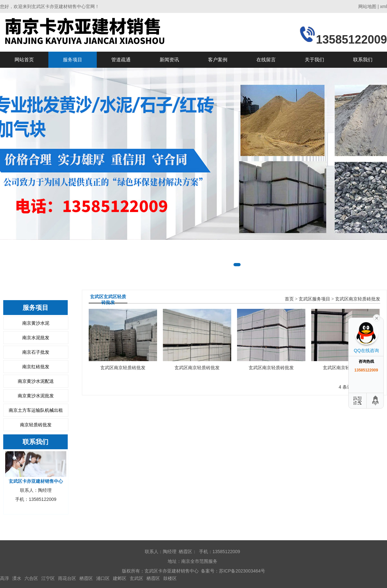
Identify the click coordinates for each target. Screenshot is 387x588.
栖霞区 (86, 578)
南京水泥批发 (36, 338)
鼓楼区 (170, 578)
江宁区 (48, 578)
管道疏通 (121, 60)
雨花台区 (67, 578)
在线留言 (266, 60)
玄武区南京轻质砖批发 (358, 299)
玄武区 (136, 578)
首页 (289, 299)
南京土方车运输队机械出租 (36, 410)
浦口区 (103, 578)
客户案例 (218, 60)
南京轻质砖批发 (36, 425)
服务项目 (73, 60)
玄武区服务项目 (314, 299)
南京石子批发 (36, 352)
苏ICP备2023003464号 (242, 571)
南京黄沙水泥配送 (36, 381)
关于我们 (314, 60)
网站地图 (367, 6)
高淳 (5, 578)
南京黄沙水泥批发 (36, 396)
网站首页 (24, 60)
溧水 (17, 578)
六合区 (31, 578)
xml (383, 6)
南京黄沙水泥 (36, 323)
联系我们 (363, 60)
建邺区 (120, 578)
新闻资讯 (169, 60)
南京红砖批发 (36, 367)
